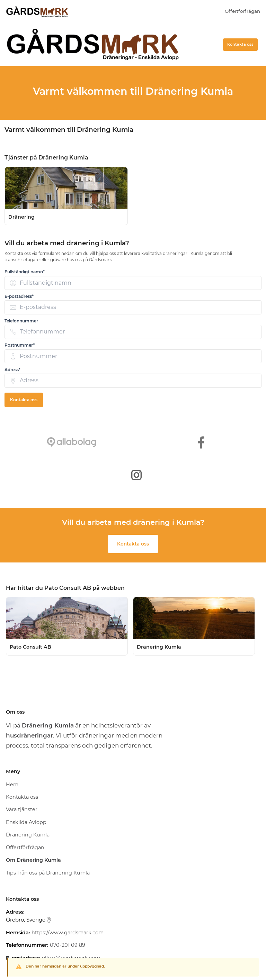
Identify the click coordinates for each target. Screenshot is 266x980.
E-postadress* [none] (19, 296)
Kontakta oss (240, 44)
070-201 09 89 (68, 945)
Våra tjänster (22, 809)
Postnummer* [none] (20, 345)
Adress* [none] (12, 370)
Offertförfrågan (242, 11)
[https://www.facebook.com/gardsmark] (201, 442)
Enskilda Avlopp (26, 822)
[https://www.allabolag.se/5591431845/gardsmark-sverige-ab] (72, 442)
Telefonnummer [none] (21, 321)
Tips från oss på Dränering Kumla (48, 873)
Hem (12, 785)
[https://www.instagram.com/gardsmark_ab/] (136, 475)
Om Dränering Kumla (33, 860)
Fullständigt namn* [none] (25, 272)
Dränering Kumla (28, 835)
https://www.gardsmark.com (68, 933)
